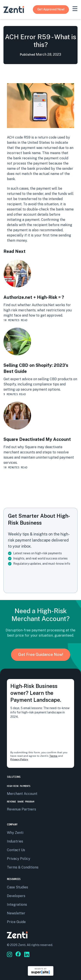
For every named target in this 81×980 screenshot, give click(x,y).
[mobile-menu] (75, 9)
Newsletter (16, 913)
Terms (53, 756)
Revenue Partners (21, 809)
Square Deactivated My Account (37, 439)
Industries (15, 841)
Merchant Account (22, 794)
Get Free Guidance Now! (41, 654)
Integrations (17, 905)
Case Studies (17, 887)
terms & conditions (23, 867)
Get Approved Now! (51, 9)
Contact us (16, 850)
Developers (16, 896)
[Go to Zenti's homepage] (14, 10)
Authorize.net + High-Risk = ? (34, 297)
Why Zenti (15, 833)
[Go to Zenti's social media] (10, 954)
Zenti (22, 945)
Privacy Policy (19, 759)
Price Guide (16, 922)
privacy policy (19, 859)
